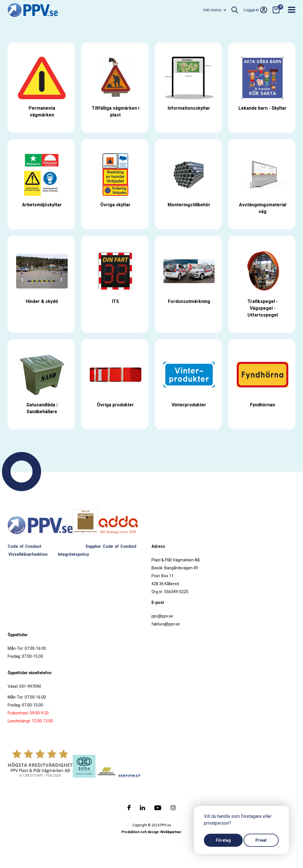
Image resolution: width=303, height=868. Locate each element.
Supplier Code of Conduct (111, 546)
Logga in (255, 10)
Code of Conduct (24, 546)
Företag (223, 840)
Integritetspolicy (73, 554)
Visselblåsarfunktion (28, 554)
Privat (261, 840)
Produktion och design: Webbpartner (151, 832)
